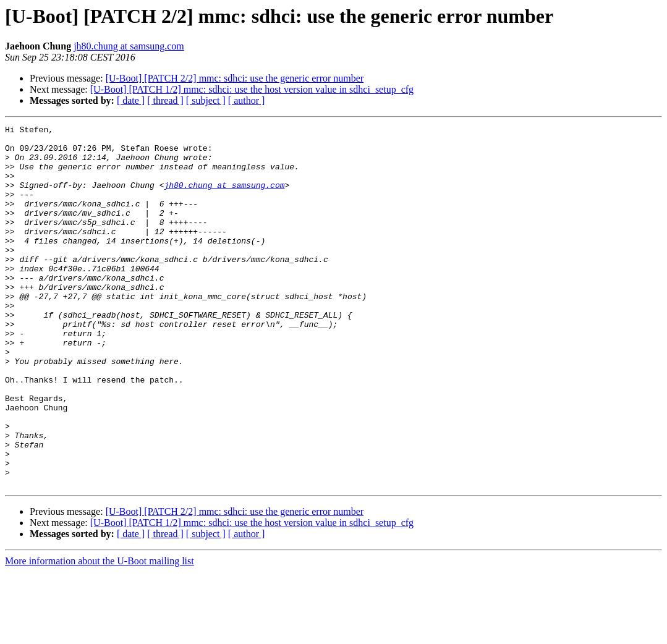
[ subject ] (206, 100)
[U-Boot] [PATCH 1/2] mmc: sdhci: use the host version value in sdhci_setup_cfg (252, 89)
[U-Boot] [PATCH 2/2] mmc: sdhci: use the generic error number (235, 78)
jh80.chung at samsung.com (129, 46)
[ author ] (247, 100)
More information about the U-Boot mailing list (100, 633)
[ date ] (131, 100)
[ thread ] (165, 100)
